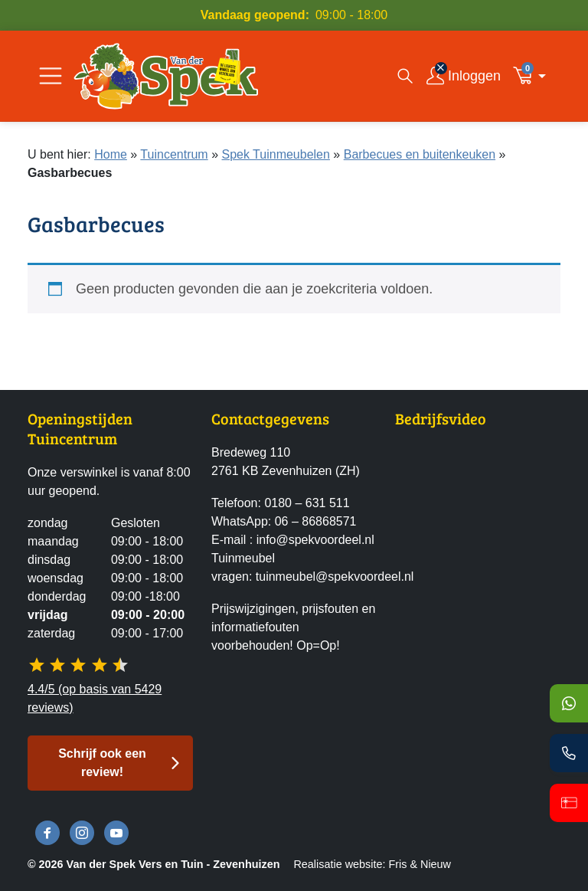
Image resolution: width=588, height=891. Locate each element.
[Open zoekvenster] (405, 76)
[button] (534, 76)
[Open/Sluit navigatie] (51, 76)
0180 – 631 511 (307, 503)
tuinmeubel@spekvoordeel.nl (335, 577)
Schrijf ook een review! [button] (102, 763)
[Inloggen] (464, 76)
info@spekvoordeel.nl (315, 540)
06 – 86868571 (316, 521)
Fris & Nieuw (420, 864)
